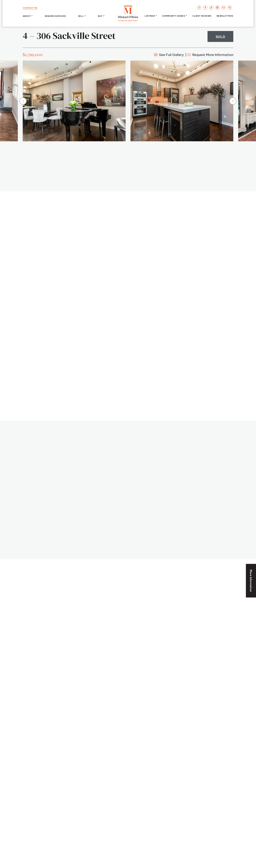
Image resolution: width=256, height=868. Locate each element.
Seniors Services (56, 16)
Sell (81, 16)
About (27, 16)
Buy (100, 16)
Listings (150, 16)
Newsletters (225, 16)
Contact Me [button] (30, 8)
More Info (210, 54)
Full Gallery (169, 54)
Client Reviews (202, 16)
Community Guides (174, 16)
